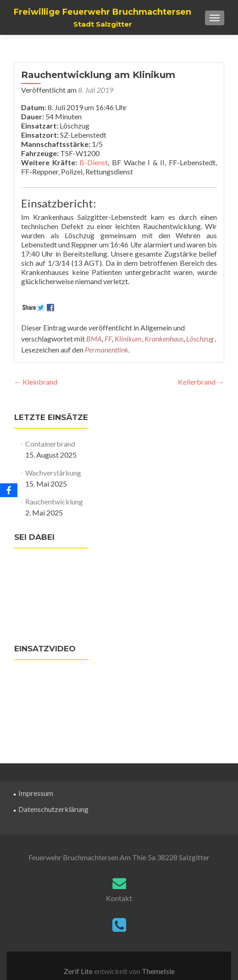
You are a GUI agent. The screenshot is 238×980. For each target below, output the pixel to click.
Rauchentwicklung (54, 501)
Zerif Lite (79, 971)
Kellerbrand (201, 382)
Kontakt (119, 898)
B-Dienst (94, 162)
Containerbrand (50, 444)
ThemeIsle (158, 971)
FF (108, 339)
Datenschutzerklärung (53, 809)
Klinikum (128, 339)
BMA (94, 339)
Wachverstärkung (53, 473)
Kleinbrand (36, 382)
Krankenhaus (164, 339)
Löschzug (200, 339)
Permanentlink (107, 350)
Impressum (36, 793)
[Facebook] (9, 490)
